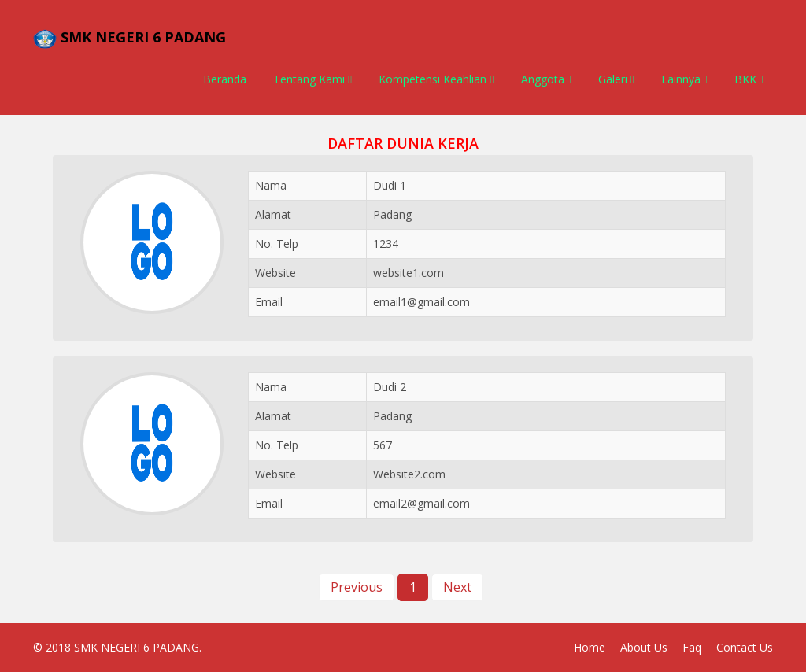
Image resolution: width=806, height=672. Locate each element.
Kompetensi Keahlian (436, 79)
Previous (357, 587)
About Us (644, 647)
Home (590, 647)
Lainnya (684, 79)
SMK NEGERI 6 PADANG (137, 647)
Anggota (546, 79)
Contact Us (745, 647)
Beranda (225, 79)
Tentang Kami (312, 79)
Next (457, 587)
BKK (749, 79)
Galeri (616, 79)
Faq (692, 647)
